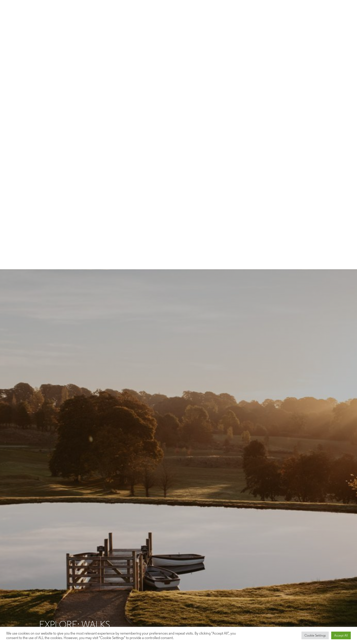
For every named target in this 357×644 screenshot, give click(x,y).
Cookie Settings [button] (315, 635)
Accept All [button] (341, 635)
